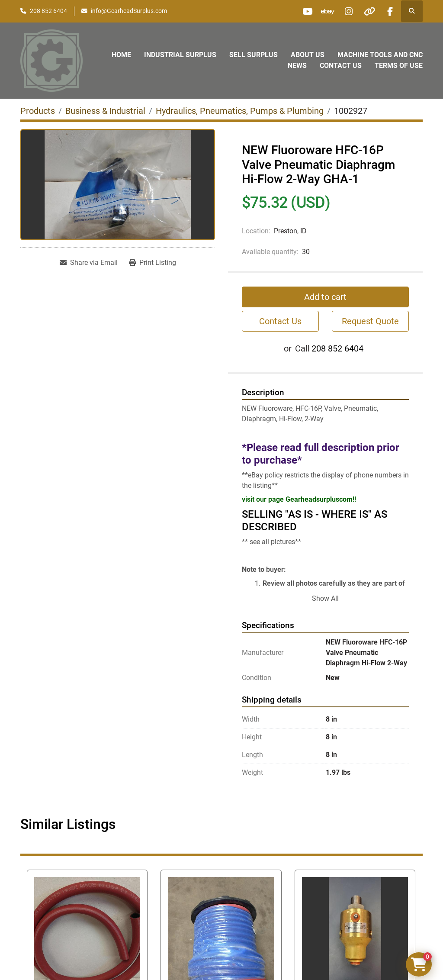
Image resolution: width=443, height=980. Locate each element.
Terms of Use (399, 66)
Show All (325, 598)
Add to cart (325, 297)
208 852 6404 (48, 11)
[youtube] (301, 11)
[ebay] (323, 11)
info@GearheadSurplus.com (129, 11)
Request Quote (370, 321)
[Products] (38, 111)
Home (121, 55)
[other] (367, 11)
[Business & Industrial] (105, 111)
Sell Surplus (254, 55)
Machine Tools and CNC (380, 55)
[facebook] (389, 11)
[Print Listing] (152, 263)
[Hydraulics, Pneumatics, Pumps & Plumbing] (240, 111)
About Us (308, 55)
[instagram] (345, 11)
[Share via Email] (89, 263)
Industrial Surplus (180, 55)
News (297, 66)
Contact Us (341, 66)
